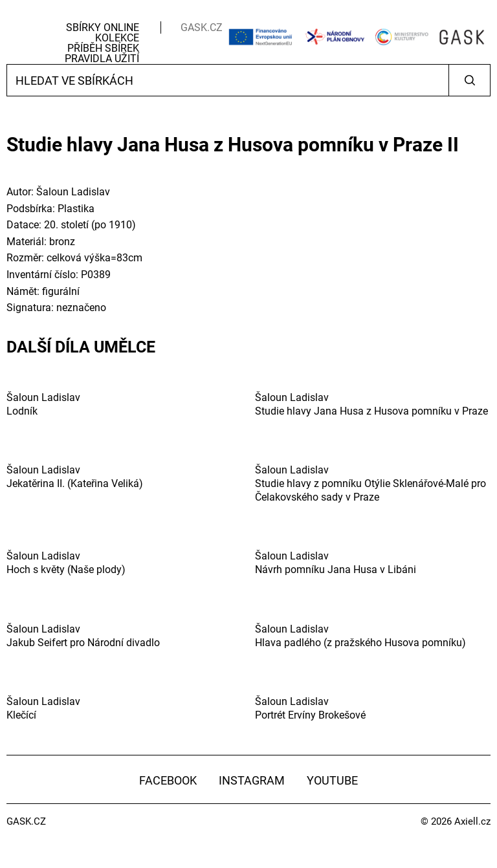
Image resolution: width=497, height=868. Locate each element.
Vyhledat (469, 80)
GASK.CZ (202, 27)
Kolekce (117, 38)
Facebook (168, 780)
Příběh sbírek (103, 48)
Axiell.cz (472, 821)
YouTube (332, 780)
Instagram (252, 780)
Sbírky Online (103, 27)
